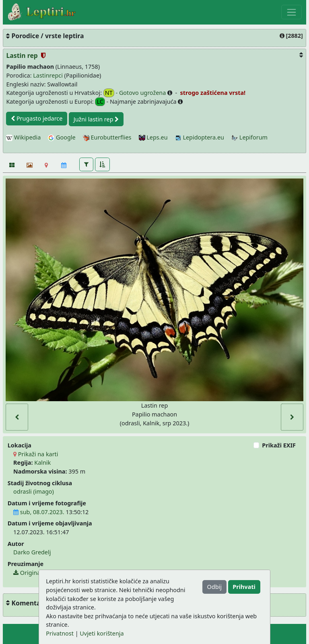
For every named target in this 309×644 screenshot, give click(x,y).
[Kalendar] (64, 165)
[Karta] (46, 165)
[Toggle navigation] (291, 12)
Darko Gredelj (32, 552)
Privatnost (60, 633)
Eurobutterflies (107, 137)
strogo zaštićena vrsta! (212, 93)
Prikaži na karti (36, 454)
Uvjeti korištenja (102, 633)
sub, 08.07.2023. (39, 512)
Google (62, 137)
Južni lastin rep (96, 119)
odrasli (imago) (34, 491)
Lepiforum (249, 137)
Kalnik (42, 462)
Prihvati (244, 587)
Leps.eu (153, 137)
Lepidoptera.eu (200, 137)
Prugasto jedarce (37, 118)
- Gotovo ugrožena (135, 93)
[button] (86, 164)
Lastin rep (23, 55)
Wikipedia (23, 137)
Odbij (214, 587)
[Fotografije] (11, 165)
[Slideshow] (29, 165)
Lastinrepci (48, 75)
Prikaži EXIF (279, 445)
